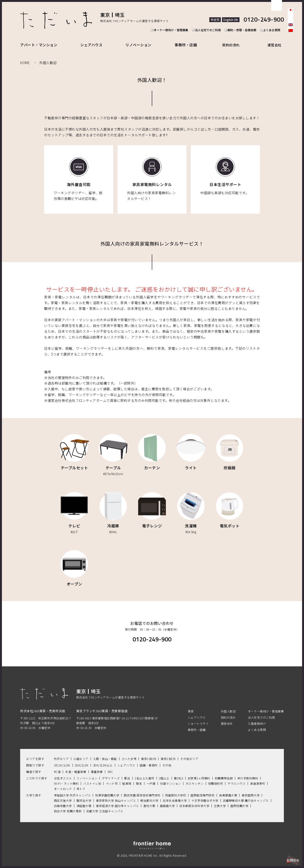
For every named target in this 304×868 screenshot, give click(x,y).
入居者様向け (257, 718)
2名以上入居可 (145, 773)
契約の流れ (235, 39)
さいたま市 (129, 753)
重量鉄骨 (97, 766)
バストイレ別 (92, 778)
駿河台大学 (84, 795)
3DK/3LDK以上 (103, 760)
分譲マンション (170, 778)
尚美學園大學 (228, 790)
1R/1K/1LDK (62, 760)
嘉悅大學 (149, 800)
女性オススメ (63, 773)
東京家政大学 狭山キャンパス (116, 795)
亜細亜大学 (167, 800)
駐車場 (127, 778)
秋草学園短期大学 (107, 790)
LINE (291, 59)
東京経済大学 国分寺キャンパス (117, 800)
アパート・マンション (39, 39)
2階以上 (164, 773)
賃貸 (191, 706)
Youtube (291, 67)
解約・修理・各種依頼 (244, 21)
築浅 (139, 778)
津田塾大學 (84, 800)
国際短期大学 (239, 800)
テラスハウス (237, 778)
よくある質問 (275, 21)
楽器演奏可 (258, 778)
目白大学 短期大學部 (68, 805)
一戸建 (151, 778)
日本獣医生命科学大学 (194, 800)
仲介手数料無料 (248, 773)
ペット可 (112, 778)
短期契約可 (216, 778)
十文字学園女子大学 (205, 795)
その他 (167, 760)
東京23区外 (168, 753)
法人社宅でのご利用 (209, 21)
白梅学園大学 (63, 800)
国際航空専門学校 (203, 790)
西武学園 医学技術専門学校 (142, 790)
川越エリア (81, 753)
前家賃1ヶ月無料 (199, 773)
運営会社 (276, 39)
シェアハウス (93, 39)
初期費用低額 (224, 773)
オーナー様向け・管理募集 (170, 21)
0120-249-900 (264, 14)
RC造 (57, 766)
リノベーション (142, 39)
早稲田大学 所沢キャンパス (72, 790)
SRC (110, 766)
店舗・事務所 (149, 760)
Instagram (291, 50)
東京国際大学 (251, 790)
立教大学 (220, 800)
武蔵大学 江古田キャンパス (105, 805)
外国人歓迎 (228, 706)
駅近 (127, 773)
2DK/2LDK (82, 760)
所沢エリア (61, 753)
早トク (81, 783)
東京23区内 (149, 753)
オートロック (63, 783)
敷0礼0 (179, 773)
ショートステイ (198, 718)
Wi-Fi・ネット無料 (66, 778)
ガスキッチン (195, 778)
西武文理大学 (63, 795)
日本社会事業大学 (175, 795)
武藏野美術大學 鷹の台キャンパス (246, 795)
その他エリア (189, 753)
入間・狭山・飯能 (105, 753)
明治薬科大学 (149, 795)
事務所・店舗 (190, 39)
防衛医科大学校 (176, 790)
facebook (291, 42)
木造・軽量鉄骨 (76, 766)
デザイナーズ (111, 773)
